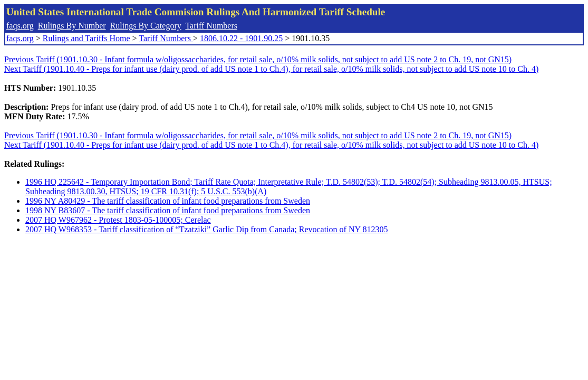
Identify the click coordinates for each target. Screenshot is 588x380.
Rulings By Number (72, 26)
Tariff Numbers (211, 26)
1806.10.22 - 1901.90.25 (241, 38)
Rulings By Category (146, 26)
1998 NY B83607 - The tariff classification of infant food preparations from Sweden (168, 210)
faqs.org (20, 26)
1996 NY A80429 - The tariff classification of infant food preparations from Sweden (168, 201)
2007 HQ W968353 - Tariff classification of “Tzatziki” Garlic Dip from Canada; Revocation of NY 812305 (206, 229)
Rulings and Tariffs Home (86, 38)
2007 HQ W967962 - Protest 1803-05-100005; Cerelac (118, 220)
